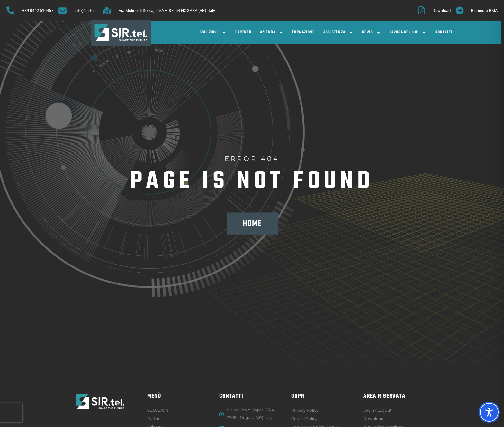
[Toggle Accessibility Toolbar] (489, 412)
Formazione (303, 32)
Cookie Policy (304, 418)
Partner (243, 32)
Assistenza (338, 33)
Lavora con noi (408, 33)
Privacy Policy (305, 410)
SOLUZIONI (213, 33)
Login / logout (377, 410)
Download (373, 418)
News (371, 33)
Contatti (444, 32)
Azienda (272, 33)
